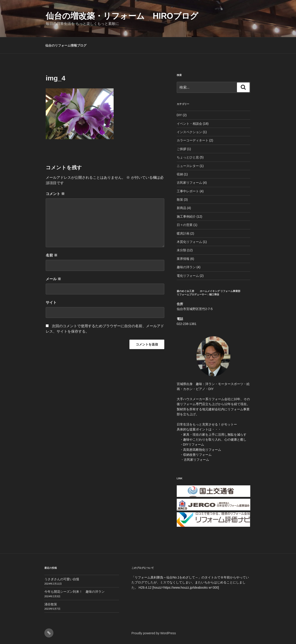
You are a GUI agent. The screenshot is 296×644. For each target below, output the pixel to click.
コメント (55, 194)
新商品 (181, 208)
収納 (180, 174)
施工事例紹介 (186, 216)
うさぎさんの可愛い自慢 (62, 579)
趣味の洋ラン (186, 267)
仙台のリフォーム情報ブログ (66, 45)
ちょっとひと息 (188, 157)
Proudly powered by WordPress (154, 633)
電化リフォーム (188, 276)
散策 (180, 200)
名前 (52, 255)
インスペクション (189, 132)
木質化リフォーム (189, 242)
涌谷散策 (51, 604)
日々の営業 (185, 225)
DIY (179, 115)
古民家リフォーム (189, 183)
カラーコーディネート (193, 140)
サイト (51, 302)
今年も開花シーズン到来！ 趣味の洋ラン (74, 592)
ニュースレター (188, 166)
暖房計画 (183, 233)
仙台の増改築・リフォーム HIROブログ (122, 16)
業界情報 (183, 259)
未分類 (181, 250)
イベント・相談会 (189, 124)
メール (53, 279)
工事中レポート (188, 191)
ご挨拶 (181, 149)
